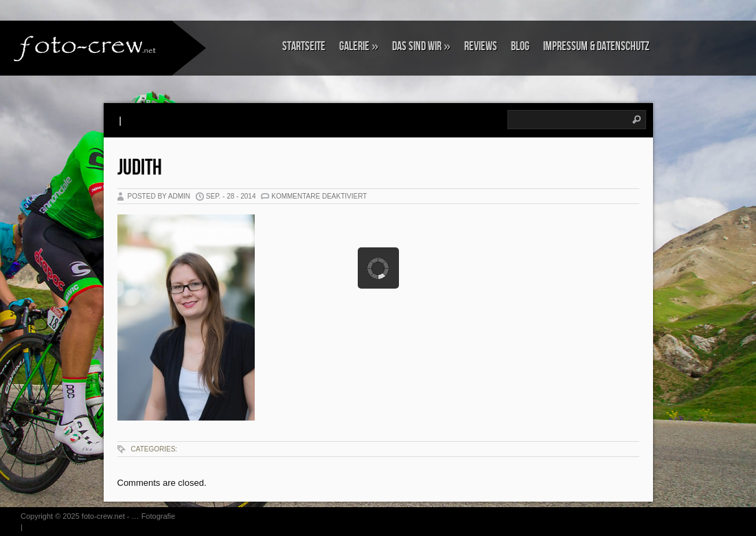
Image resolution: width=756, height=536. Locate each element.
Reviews (481, 46)
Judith (140, 168)
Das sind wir (421, 46)
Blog (520, 46)
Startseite (304, 46)
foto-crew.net (103, 516)
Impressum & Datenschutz (596, 46)
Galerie (359, 46)
